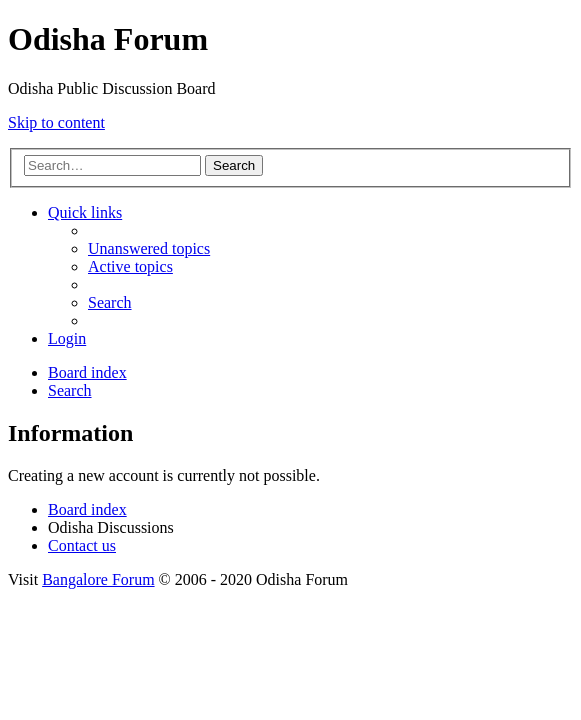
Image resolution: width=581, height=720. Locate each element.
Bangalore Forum (98, 579)
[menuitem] (149, 248)
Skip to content (56, 122)
